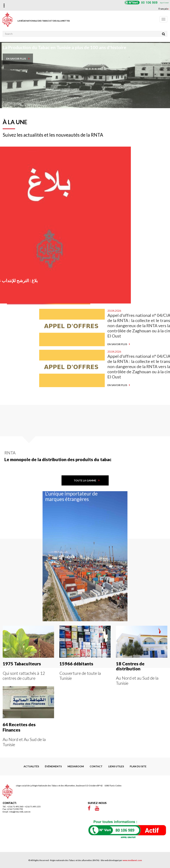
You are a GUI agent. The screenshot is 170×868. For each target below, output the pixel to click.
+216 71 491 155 (33, 807)
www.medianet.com (132, 860)
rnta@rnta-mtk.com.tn (20, 812)
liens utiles (116, 766)
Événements (53, 766)
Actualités (31, 766)
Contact (96, 766)
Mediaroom (76, 766)
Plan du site (138, 766)
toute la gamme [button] (85, 480)
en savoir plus (16, 59)
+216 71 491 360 (15, 807)
